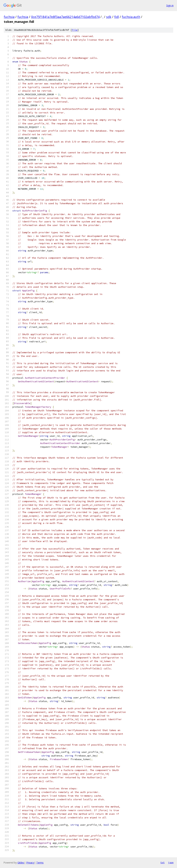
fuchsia (9, 17)
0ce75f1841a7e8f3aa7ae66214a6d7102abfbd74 (65, 17)
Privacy (30, 863)
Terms (40, 863)
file (75, 30)
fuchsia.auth (131, 17)
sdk (109, 17)
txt (162, 862)
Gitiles (21, 863)
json (171, 862)
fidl (117, 17)
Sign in (170, 5)
